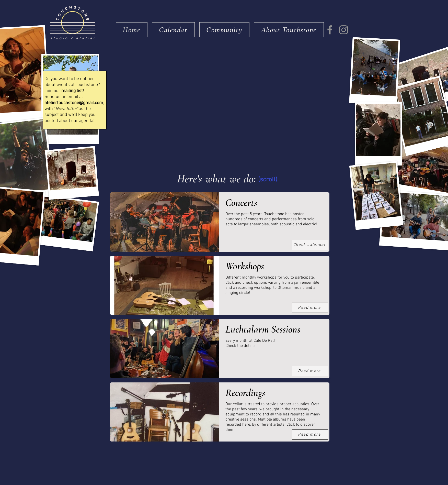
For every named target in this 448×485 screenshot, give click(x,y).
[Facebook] (330, 30)
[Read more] (310, 371)
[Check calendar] (310, 245)
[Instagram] (344, 30)
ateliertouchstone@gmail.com (74, 103)
